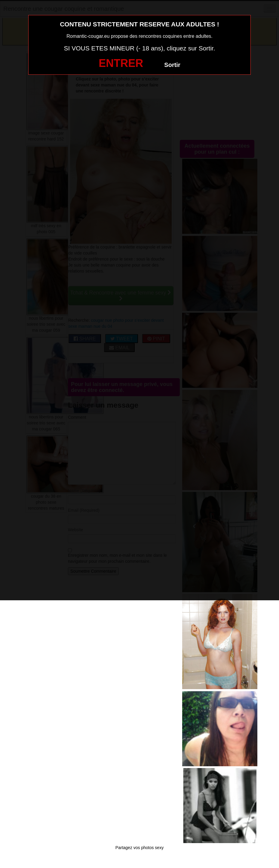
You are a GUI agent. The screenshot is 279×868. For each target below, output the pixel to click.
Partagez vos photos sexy (139, 848)
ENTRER (121, 63)
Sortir (172, 65)
